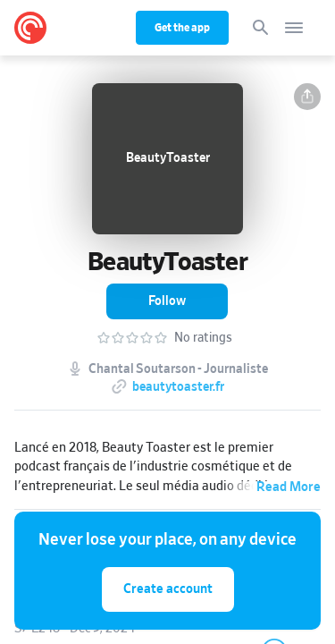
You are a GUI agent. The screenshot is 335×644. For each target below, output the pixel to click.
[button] (307, 97)
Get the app (182, 28)
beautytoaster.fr (178, 387)
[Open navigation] (294, 28)
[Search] (261, 28)
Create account (168, 589)
